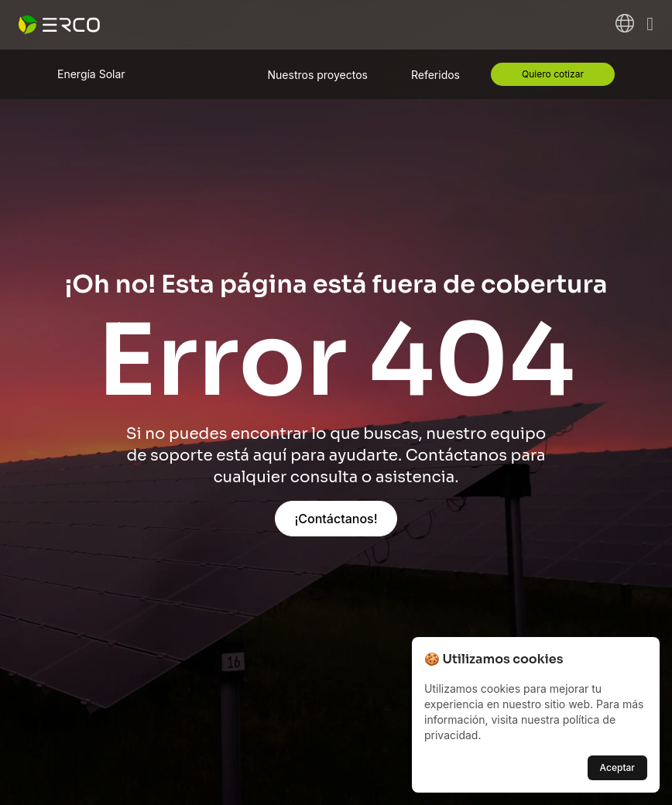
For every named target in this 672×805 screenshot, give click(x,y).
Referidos (435, 75)
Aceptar (617, 767)
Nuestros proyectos (318, 75)
